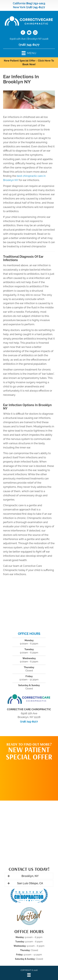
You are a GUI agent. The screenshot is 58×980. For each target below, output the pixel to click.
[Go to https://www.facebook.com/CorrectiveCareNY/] (23, 33)
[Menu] (29, 975)
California (19, 3)
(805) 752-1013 (35, 3)
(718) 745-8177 (35, 7)
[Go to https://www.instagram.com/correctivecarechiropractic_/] (35, 33)
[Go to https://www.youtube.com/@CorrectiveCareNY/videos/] (29, 33)
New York (19, 7)
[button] (29, 876)
